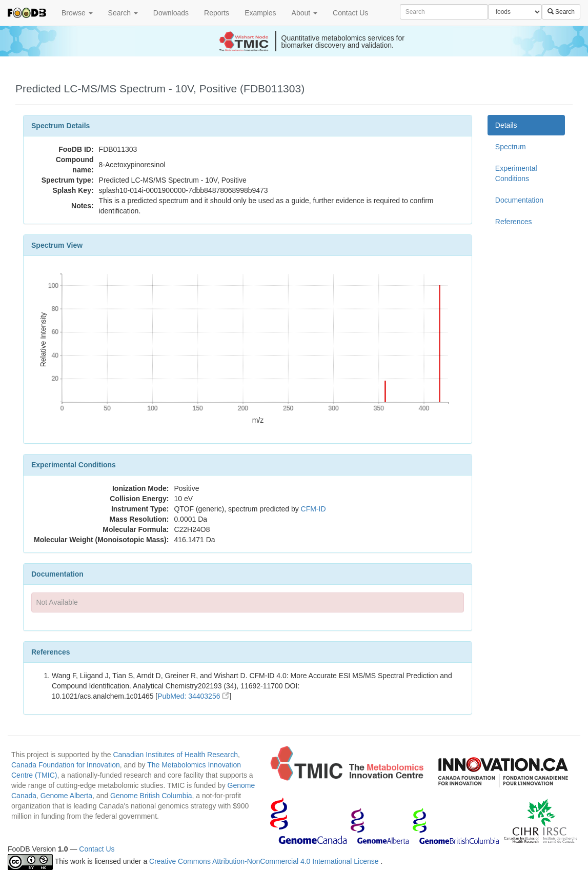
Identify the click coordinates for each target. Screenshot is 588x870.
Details (506, 125)
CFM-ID (313, 509)
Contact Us (350, 13)
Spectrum (511, 147)
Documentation (519, 200)
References (514, 222)
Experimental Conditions (516, 173)
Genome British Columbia (151, 796)
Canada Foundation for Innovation (66, 765)
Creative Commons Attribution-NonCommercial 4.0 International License (265, 861)
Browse (77, 13)
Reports (217, 13)
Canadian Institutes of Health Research (175, 755)
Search (123, 13)
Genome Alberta (66, 796)
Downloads (171, 13)
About (305, 13)
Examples (260, 13)
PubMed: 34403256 (193, 696)
